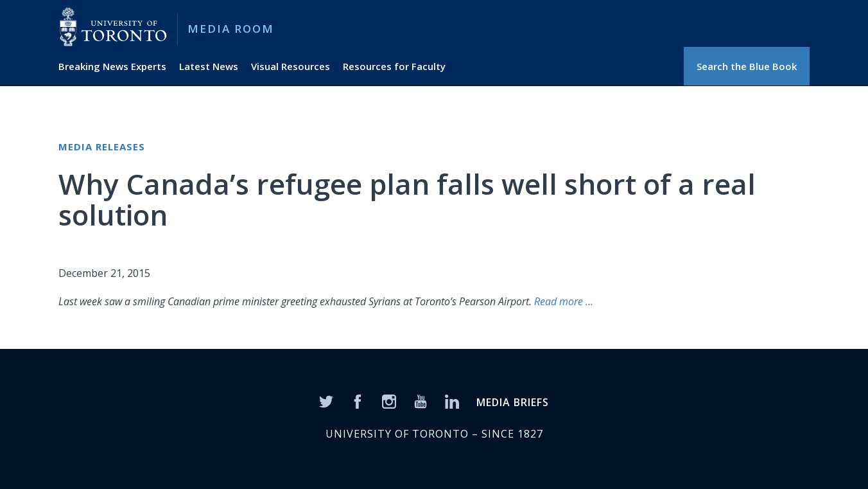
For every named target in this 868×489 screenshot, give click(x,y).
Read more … (562, 301)
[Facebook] (358, 400)
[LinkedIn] (452, 400)
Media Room (231, 29)
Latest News (209, 66)
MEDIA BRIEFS (513, 402)
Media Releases (102, 147)
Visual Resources (291, 66)
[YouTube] (421, 400)
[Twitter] (326, 400)
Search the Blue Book (747, 66)
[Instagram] (389, 400)
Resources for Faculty (394, 66)
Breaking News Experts (112, 66)
